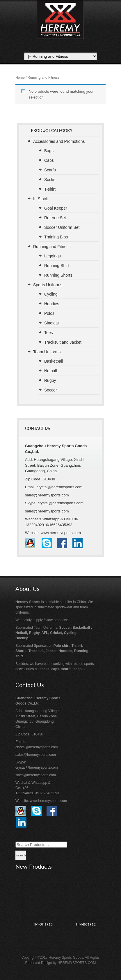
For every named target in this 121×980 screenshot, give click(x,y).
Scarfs (50, 170)
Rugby (50, 380)
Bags (49, 151)
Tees (49, 333)
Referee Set (55, 218)
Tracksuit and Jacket (63, 342)
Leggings (53, 256)
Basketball (54, 361)
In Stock (41, 199)
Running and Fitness (52, 247)
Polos (49, 313)
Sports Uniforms (48, 285)
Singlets (51, 323)
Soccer (51, 390)
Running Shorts (58, 275)
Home (20, 78)
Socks (50, 180)
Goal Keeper (56, 208)
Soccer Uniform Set (62, 227)
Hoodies (52, 304)
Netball (51, 371)
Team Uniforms (47, 352)
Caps (49, 160)
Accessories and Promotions (59, 141)
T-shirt (50, 189)
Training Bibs (56, 237)
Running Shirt (57, 266)
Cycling (51, 294)
